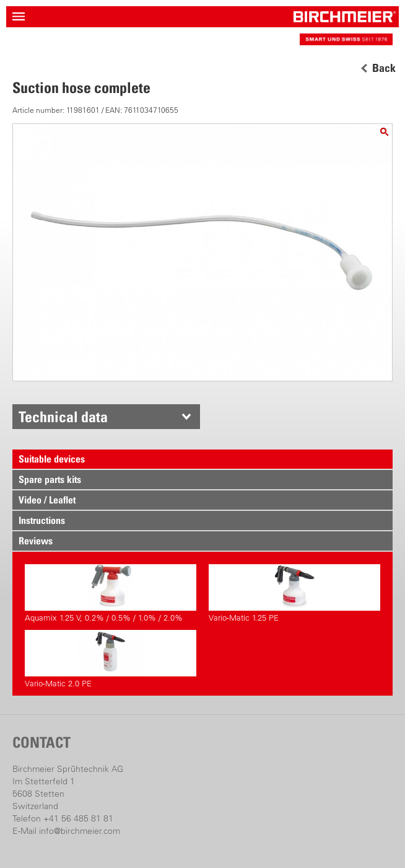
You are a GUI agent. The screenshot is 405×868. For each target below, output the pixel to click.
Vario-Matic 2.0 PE (111, 659)
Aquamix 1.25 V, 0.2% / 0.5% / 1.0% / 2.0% (111, 593)
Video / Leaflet (47, 500)
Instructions (42, 520)
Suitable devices (52, 459)
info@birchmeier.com (80, 831)
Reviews (36, 541)
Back (384, 68)
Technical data (63, 417)
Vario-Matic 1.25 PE (294, 593)
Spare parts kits (50, 479)
